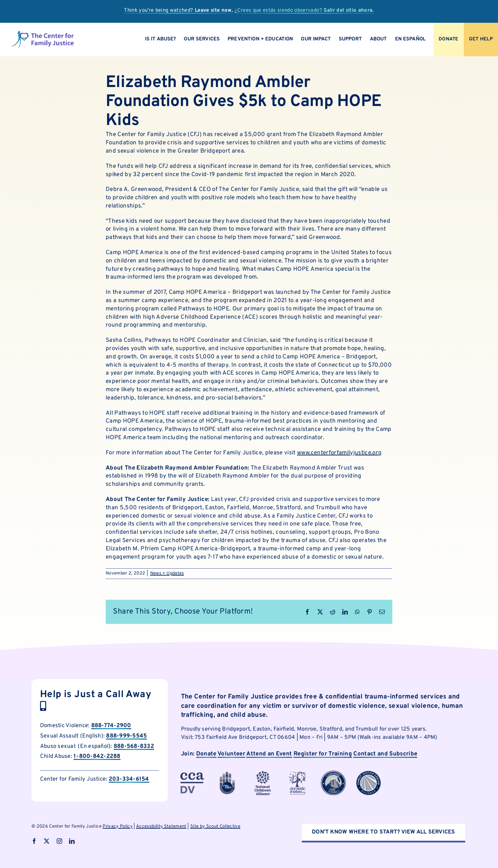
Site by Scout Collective (215, 827)
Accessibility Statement (161, 827)
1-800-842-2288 (97, 756)
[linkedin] (72, 841)
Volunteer (231, 754)
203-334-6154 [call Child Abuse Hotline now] (129, 779)
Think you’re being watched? (179, 11)
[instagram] (59, 841)
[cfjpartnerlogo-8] (368, 773)
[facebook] (34, 841)
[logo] (42, 33)
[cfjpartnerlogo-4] (263, 773)
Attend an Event (269, 754)
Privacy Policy (118, 827)
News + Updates (167, 573)
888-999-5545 (126, 736)
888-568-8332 (134, 746)
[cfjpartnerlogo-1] (227, 773)
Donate (206, 754)
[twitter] (47, 841)
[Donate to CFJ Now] (449, 40)
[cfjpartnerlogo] (298, 773)
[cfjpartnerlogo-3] (192, 773)
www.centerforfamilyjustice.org (339, 453)
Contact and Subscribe (385, 754)
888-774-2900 (111, 726)
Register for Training (323, 754)
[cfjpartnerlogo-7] (333, 773)
